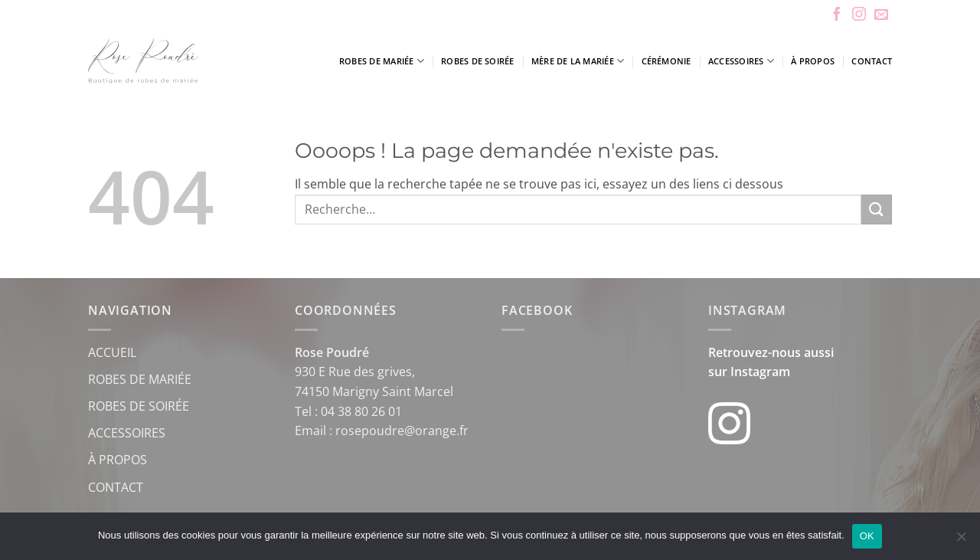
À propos (813, 61)
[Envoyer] (877, 210)
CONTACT (116, 487)
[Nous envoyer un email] (881, 15)
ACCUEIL (112, 352)
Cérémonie (666, 61)
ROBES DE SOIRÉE (139, 406)
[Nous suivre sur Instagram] (859, 15)
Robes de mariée (382, 61)
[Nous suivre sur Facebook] (837, 15)
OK (867, 536)
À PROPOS (118, 460)
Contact (872, 61)
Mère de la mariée (578, 61)
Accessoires (741, 61)
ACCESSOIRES (127, 433)
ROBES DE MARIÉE (140, 379)
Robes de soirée (477, 61)
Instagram (760, 372)
